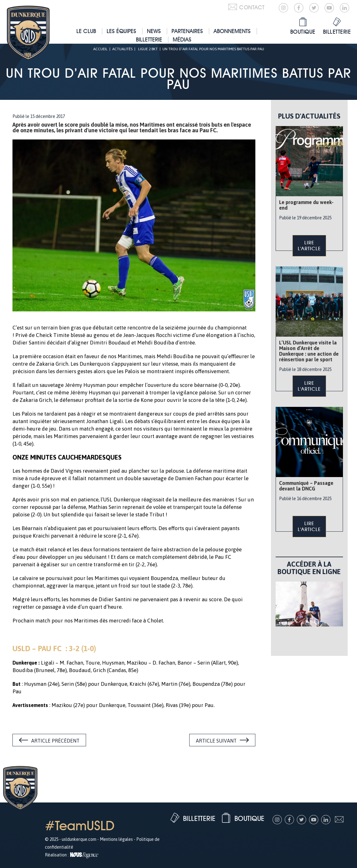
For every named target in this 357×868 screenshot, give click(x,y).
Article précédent (55, 741)
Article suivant (216, 741)
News (154, 31)
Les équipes (121, 31)
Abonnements (232, 31)
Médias (182, 39)
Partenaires (187, 31)
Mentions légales (116, 839)
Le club (86, 31)
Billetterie (149, 39)
